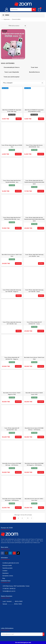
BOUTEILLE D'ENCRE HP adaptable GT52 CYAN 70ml (12, 111)
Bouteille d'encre (34, 72)
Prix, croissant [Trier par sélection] (8, 83)
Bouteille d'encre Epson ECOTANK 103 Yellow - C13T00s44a (12, 500)
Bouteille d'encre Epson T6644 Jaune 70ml (34, 394)
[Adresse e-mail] (22, 634)
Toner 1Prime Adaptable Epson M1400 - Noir (12, 146)
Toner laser (34, 67)
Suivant (32, 518)
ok (43, 634)
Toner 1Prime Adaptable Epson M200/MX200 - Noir (34, 146)
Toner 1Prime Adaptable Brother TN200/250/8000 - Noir (12, 181)
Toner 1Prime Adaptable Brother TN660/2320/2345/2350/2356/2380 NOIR (34, 219)
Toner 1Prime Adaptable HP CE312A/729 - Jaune (34, 323)
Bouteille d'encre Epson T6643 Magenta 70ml (12, 394)
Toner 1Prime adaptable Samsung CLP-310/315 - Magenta (12, 291)
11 (28, 518)
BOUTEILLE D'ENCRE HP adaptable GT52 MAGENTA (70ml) (34, 111)
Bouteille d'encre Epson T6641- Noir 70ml (12, 255)
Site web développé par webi (23, 643)
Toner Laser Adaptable (12, 72)
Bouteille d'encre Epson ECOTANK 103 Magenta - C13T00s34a (34, 464)
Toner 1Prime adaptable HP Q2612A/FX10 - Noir (12, 429)
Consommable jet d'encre (12, 67)
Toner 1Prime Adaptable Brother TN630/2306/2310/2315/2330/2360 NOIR (34, 182)
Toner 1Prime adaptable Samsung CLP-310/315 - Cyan (34, 255)
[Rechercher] (23, 10)
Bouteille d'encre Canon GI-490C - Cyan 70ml (34, 500)
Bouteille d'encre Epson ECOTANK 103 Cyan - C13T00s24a (12, 464)
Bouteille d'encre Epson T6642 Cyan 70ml (34, 358)
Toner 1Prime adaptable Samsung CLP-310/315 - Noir (12, 323)
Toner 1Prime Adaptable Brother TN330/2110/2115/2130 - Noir (12, 218)
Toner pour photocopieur (12, 77)
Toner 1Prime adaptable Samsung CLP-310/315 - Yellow (34, 291)
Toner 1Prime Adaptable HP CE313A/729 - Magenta (12, 358)
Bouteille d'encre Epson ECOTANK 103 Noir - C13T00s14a (34, 429)
